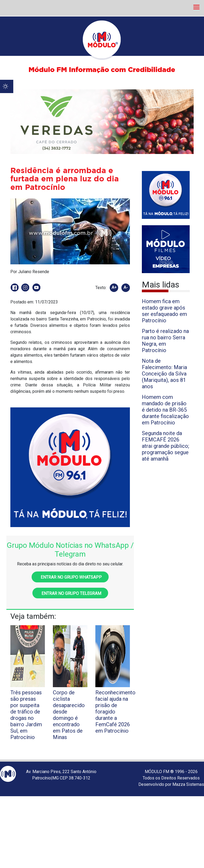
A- (126, 287)
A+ (114, 287)
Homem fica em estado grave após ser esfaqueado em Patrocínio (164, 311)
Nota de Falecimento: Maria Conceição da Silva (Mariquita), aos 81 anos (164, 374)
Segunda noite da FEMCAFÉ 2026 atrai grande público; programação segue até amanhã (165, 446)
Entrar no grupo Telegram (70, 593)
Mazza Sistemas (188, 784)
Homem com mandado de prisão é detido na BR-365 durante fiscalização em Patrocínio (165, 410)
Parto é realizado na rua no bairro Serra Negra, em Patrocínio (165, 341)
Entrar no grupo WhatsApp (70, 577)
